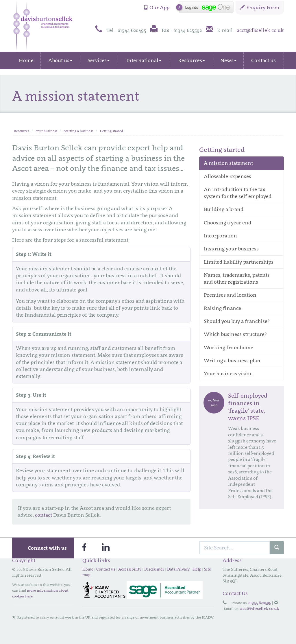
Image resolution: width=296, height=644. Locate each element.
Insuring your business (231, 249)
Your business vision (228, 374)
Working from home (229, 348)
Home (26, 60)
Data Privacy (178, 569)
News (228, 60)
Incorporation (220, 236)
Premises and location (230, 295)
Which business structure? (235, 334)
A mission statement (228, 163)
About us (60, 60)
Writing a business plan (232, 361)
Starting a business (79, 131)
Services (99, 60)
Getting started (112, 131)
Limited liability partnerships (239, 262)
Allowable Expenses (227, 176)
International (144, 60)
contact (44, 515)
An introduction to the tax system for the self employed (238, 193)
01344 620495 (260, 603)
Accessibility (130, 569)
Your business (47, 131)
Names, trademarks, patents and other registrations (237, 278)
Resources (192, 60)
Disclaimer (154, 569)
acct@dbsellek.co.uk (260, 30)
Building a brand (224, 209)
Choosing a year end (227, 223)
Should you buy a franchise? (237, 321)
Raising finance (222, 308)
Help (197, 569)
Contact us (263, 60)
